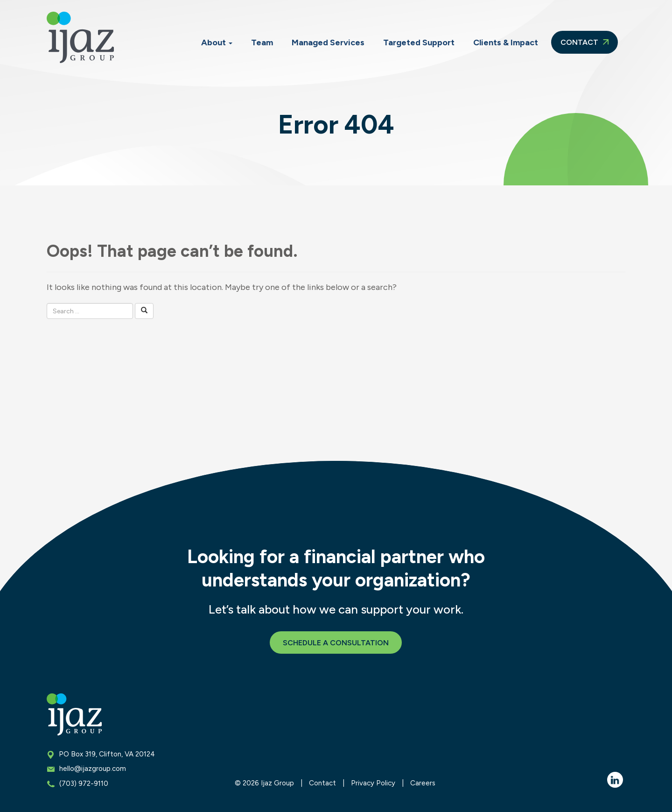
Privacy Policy (373, 783)
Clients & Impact (506, 42)
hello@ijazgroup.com (93, 769)
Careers (423, 783)
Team (262, 42)
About (217, 42)
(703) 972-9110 (84, 784)
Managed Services (328, 42)
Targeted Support (419, 42)
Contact (584, 42)
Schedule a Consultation (336, 643)
